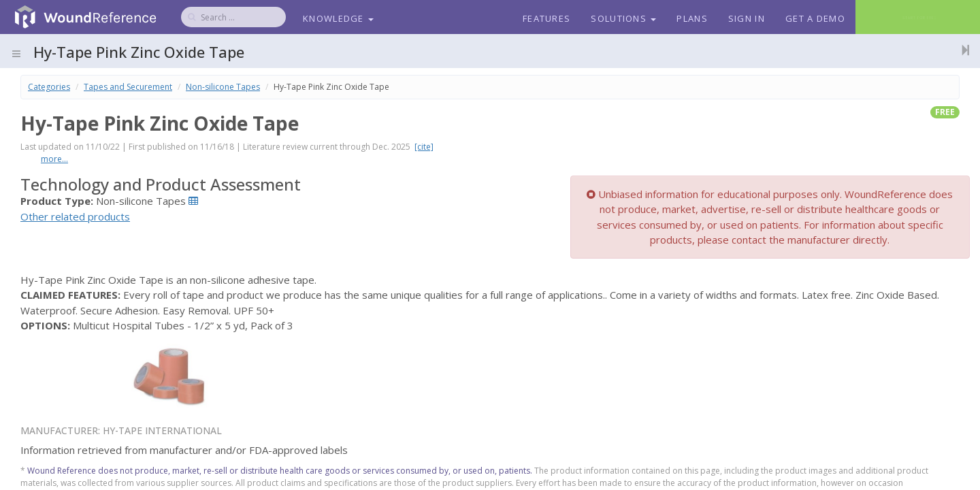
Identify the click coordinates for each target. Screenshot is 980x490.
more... (54, 159)
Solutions (623, 18)
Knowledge (338, 18)
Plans (692, 18)
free (945, 112)
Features (546, 18)
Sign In (747, 18)
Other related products (75, 216)
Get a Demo (815, 18)
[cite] (424, 147)
